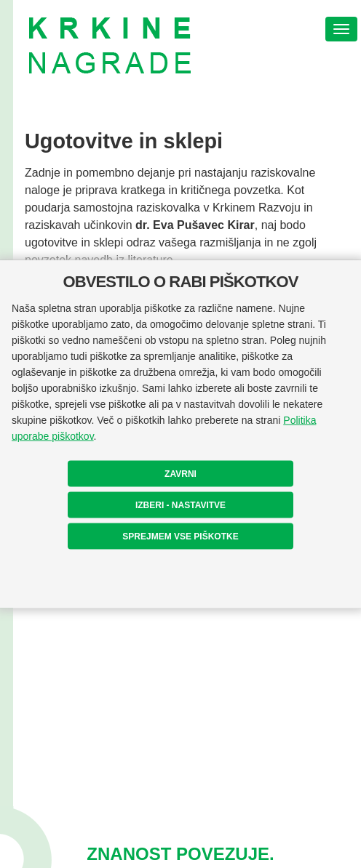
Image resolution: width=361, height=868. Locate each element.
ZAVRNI (180, 474)
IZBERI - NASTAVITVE (180, 505)
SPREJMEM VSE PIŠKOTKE (180, 537)
